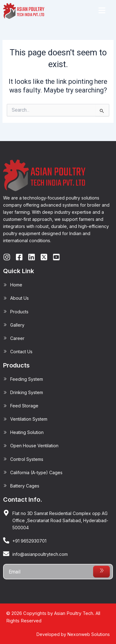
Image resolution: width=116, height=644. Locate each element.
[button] (102, 11)
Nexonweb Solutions (89, 634)
